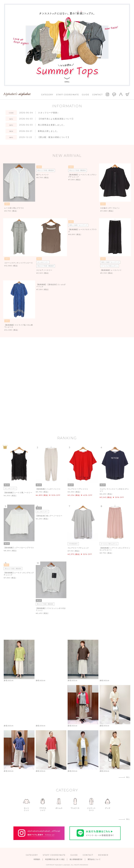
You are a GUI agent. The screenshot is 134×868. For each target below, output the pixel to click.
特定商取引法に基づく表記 (55, 859)
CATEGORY (47, 95)
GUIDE (86, 95)
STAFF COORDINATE (68, 95)
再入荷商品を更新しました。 (52, 125)
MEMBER (103, 855)
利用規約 (37, 859)
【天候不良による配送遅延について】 (56, 119)
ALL (128, 777)
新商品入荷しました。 (49, 131)
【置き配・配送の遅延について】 (54, 137)
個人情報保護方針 (76, 859)
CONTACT (97, 95)
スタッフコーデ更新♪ (48, 113)
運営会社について (94, 859)
